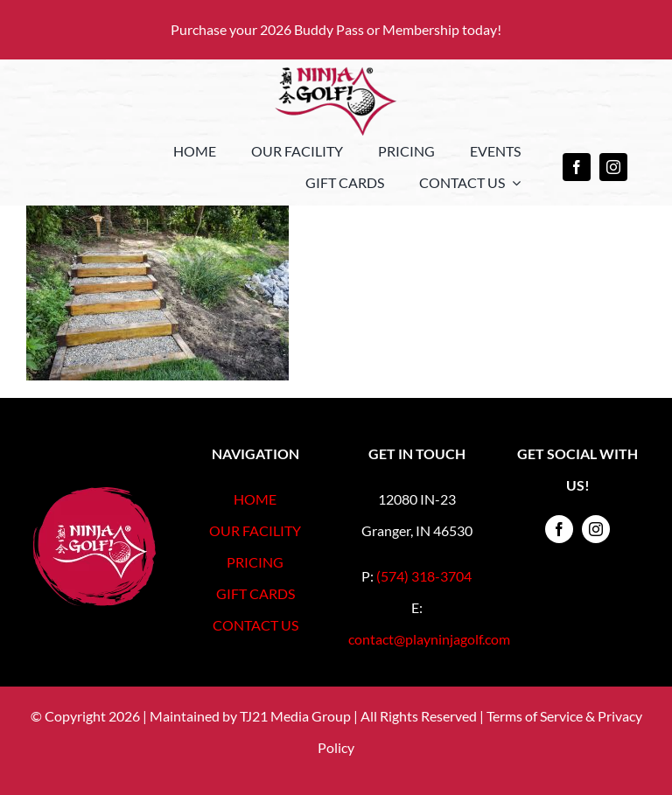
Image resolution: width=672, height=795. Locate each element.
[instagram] (613, 167)
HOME (255, 499)
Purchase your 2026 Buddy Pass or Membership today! (336, 29)
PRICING (255, 562)
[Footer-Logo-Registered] (94, 494)
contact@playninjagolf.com (429, 639)
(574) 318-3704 (424, 576)
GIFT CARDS (255, 593)
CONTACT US (255, 625)
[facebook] (577, 167)
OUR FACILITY (255, 530)
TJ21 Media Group (295, 716)
